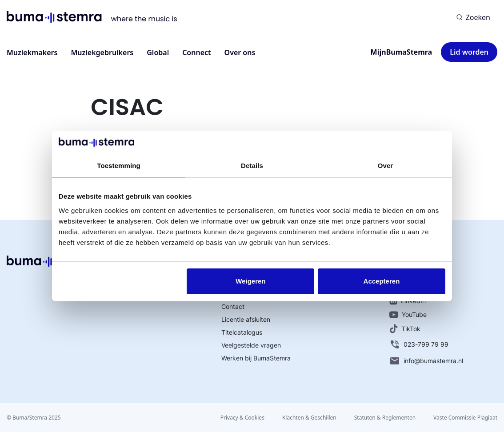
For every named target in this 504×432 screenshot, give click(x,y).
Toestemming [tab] (119, 166)
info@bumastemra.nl (426, 361)
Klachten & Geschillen (309, 418)
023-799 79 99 (419, 344)
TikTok (405, 329)
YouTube (408, 314)
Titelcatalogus (242, 332)
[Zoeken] (473, 17)
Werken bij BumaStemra (256, 358)
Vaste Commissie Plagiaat (465, 418)
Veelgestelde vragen (251, 345)
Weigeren (250, 281)
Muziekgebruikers (102, 52)
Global (158, 52)
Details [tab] (252, 166)
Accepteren (382, 281)
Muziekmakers (32, 52)
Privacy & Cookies (242, 418)
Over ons (240, 52)
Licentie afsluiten (246, 319)
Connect (196, 52)
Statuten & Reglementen (385, 418)
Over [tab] (386, 166)
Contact (233, 306)
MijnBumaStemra (402, 52)
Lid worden (469, 52)
